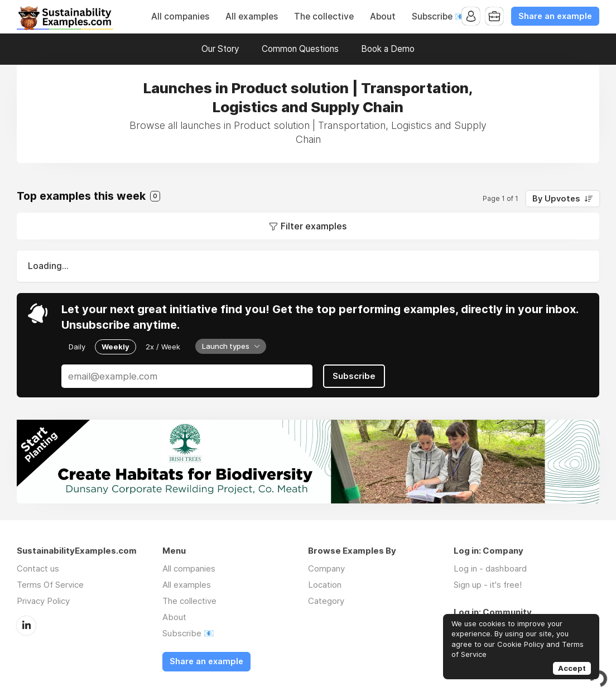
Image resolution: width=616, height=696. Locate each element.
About (383, 16)
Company (326, 568)
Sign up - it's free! (488, 585)
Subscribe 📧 (439, 16)
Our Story (220, 49)
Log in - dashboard (490, 568)
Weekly (116, 347)
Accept (572, 668)
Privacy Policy (43, 601)
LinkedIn (26, 626)
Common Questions (300, 49)
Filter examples (314, 226)
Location (325, 585)
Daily (77, 347)
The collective (324, 16)
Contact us (38, 568)
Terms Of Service (50, 585)
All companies (180, 16)
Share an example (555, 16)
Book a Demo (388, 49)
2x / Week (163, 347)
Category (326, 601)
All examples (252, 16)
